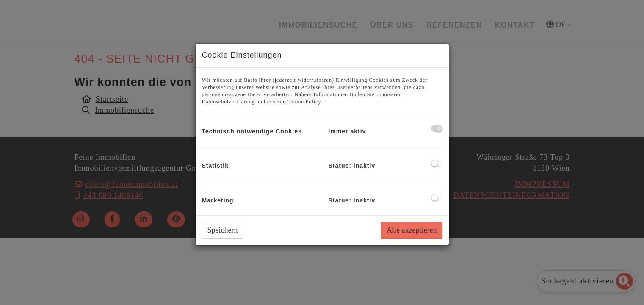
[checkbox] (437, 129)
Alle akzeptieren (412, 230)
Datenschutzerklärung (228, 102)
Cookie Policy (304, 102)
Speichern (223, 230)
